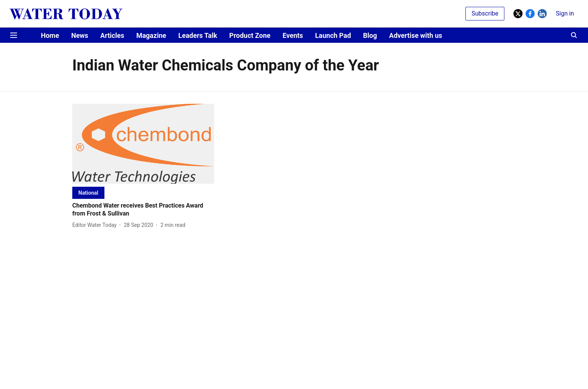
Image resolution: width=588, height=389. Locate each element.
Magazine (151, 35)
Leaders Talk (198, 35)
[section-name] (88, 193)
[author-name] (96, 225)
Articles (112, 35)
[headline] (143, 210)
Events (293, 35)
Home (50, 35)
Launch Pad (333, 35)
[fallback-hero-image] (143, 144)
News (80, 35)
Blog (370, 35)
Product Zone (250, 35)
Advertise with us (415, 35)
